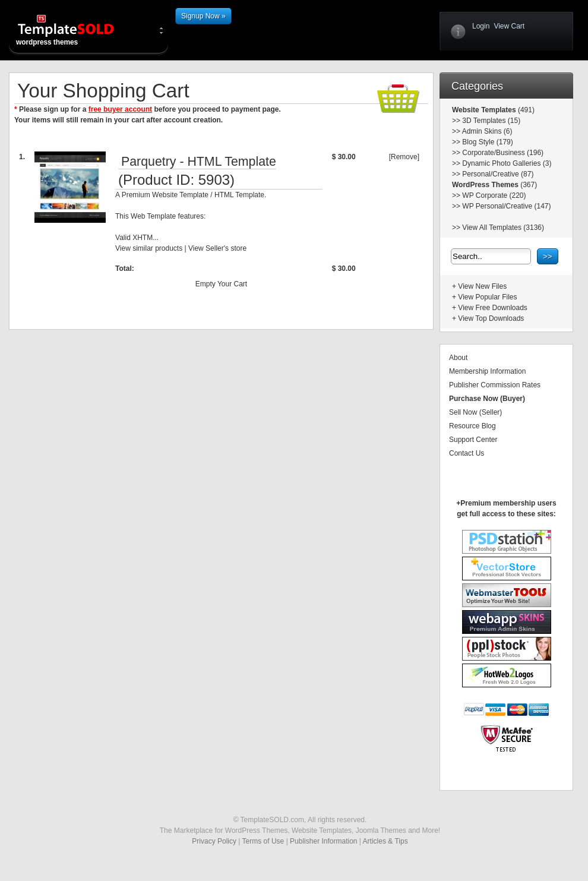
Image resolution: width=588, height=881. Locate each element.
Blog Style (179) (487, 142)
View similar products (149, 248)
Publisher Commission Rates (495, 385)
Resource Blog (472, 426)
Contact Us (467, 453)
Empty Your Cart (221, 284)
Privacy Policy (214, 841)
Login (481, 26)
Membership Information (487, 371)
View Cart (509, 26)
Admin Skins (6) (487, 131)
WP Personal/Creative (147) (506, 206)
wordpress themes (75, 30)
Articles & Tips (385, 841)
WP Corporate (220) (494, 195)
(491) (525, 110)
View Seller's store (217, 248)
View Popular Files (487, 297)
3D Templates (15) (491, 121)
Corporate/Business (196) (503, 153)
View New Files (482, 286)
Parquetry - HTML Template (199, 162)
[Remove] (404, 157)
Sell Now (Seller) (475, 412)
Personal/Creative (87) (498, 174)
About (458, 358)
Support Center (473, 440)
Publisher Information (323, 841)
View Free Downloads (493, 308)
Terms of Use (263, 841)
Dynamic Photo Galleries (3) (507, 163)
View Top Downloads (491, 318)
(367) (528, 185)
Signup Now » (203, 16)
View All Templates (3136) (503, 228)
